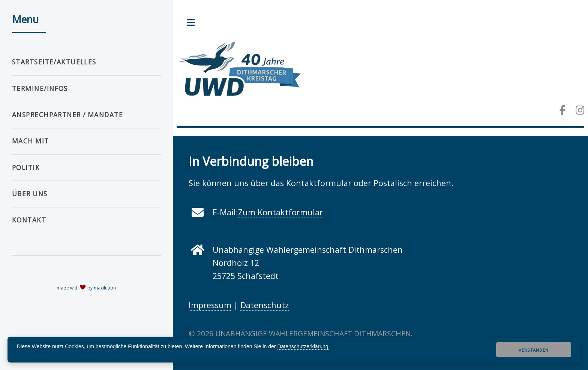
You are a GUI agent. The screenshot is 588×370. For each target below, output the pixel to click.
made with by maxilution (86, 288)
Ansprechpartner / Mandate (67, 115)
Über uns (30, 194)
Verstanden (533, 350)
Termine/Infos (40, 89)
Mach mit (31, 141)
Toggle (191, 22)
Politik (26, 168)
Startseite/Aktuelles (54, 62)
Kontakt (29, 220)
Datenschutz (265, 305)
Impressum (210, 305)
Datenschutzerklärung (303, 346)
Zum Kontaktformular (280, 212)
